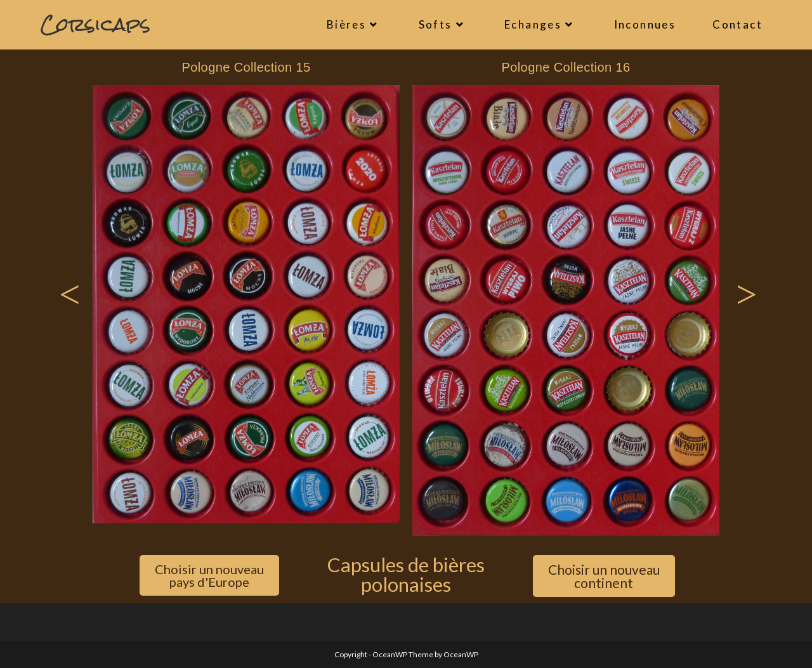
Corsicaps (95, 24)
